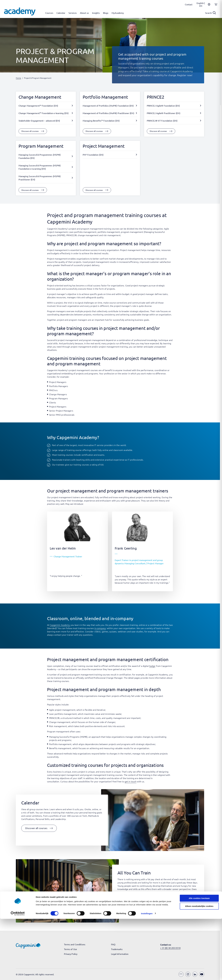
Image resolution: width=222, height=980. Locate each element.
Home (18, 78)
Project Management (104, 146)
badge (152, 666)
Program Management (41, 146)
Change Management (40, 97)
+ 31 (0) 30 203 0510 (170, 948)
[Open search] (210, 13)
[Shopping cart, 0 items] (215, 6)
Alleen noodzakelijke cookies (199, 967)
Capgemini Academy (60, 625)
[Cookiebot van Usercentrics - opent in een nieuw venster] (18, 975)
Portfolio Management (105, 97)
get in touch (131, 781)
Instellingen (147, 975)
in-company (100, 628)
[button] (39, 828)
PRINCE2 (156, 97)
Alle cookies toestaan (199, 959)
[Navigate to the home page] (20, 11)
